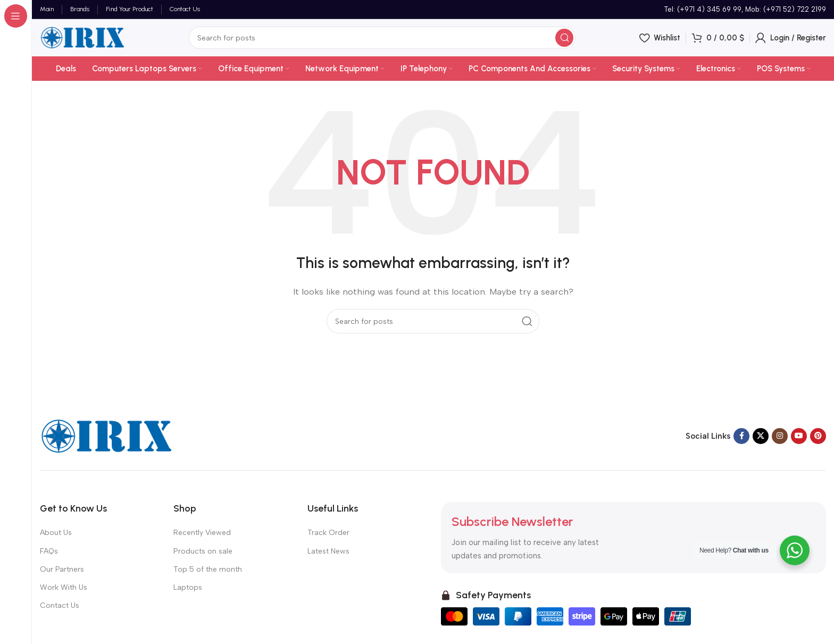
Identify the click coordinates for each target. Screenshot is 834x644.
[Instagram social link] (780, 436)
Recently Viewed (202, 533)
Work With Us (64, 587)
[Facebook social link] (741, 436)
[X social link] (761, 436)
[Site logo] (82, 37)
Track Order (328, 533)
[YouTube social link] (799, 436)
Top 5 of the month (208, 569)
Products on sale (203, 551)
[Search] (382, 38)
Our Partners (62, 569)
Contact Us (60, 605)
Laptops (188, 587)
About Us (56, 533)
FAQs (49, 551)
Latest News (328, 551)
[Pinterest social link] (818, 436)
